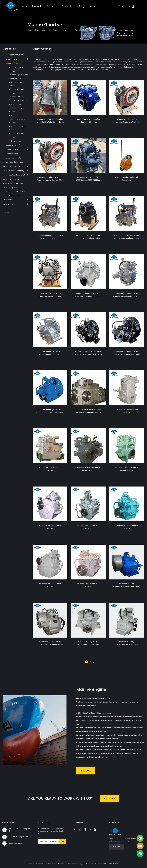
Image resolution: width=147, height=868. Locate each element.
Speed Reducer (12, 154)
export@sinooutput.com (18, 837)
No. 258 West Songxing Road (19, 830)
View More (116, 847)
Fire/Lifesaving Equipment (13, 183)
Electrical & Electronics (12, 196)
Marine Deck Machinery (12, 166)
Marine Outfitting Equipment (14, 175)
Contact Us (68, 6)
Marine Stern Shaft (13, 145)
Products (37, 6)
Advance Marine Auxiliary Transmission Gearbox (17, 119)
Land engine (8, 204)
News (92, 6)
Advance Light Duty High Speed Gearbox (18, 77)
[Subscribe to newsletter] (63, 841)
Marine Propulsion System (57, 30)
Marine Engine (11, 59)
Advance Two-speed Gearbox (17, 110)
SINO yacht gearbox (16, 141)
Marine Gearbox (75, 30)
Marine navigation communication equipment (14, 189)
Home (24, 6)
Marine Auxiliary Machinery (13, 171)
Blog (82, 6)
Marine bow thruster (14, 158)
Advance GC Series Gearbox (16, 91)
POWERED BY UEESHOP (111, 864)
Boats (5, 208)
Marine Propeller (12, 149)
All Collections (40, 30)
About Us (52, 6)
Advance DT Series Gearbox (16, 135)
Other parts (7, 200)
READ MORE (86, 771)
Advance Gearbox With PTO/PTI (18, 128)
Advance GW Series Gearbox (16, 84)
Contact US (110, 798)
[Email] (49, 841)
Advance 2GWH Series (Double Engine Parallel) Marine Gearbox (18, 101)
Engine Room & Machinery (13, 162)
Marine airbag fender (11, 179)
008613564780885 (16, 843)
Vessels (6, 213)
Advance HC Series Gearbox (16, 69)
